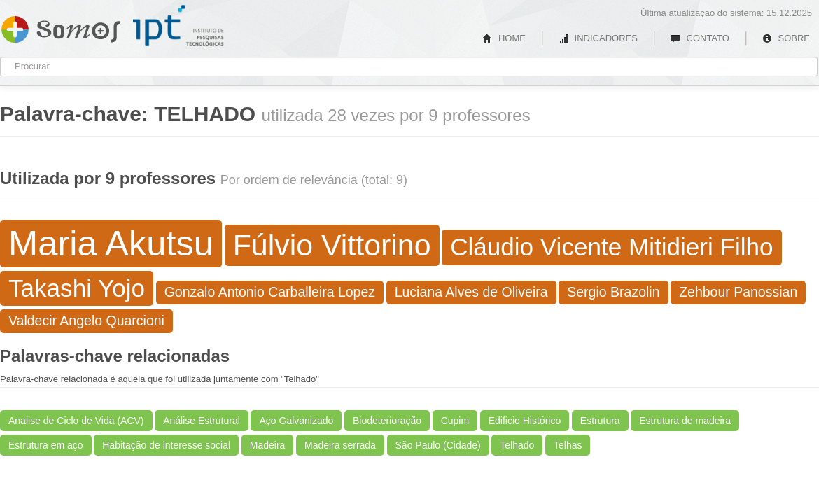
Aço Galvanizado (296, 421)
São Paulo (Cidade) (438, 445)
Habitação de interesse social (166, 445)
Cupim (455, 421)
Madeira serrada (340, 445)
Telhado (517, 445)
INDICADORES (598, 38)
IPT (178, 26)
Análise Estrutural (202, 421)
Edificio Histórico (525, 421)
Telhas (568, 445)
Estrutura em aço (46, 445)
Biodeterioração (387, 421)
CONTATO (700, 38)
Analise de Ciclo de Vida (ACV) (76, 421)
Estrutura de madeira (685, 421)
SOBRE (786, 38)
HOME (504, 38)
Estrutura (600, 421)
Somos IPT (61, 27)
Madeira (268, 445)
